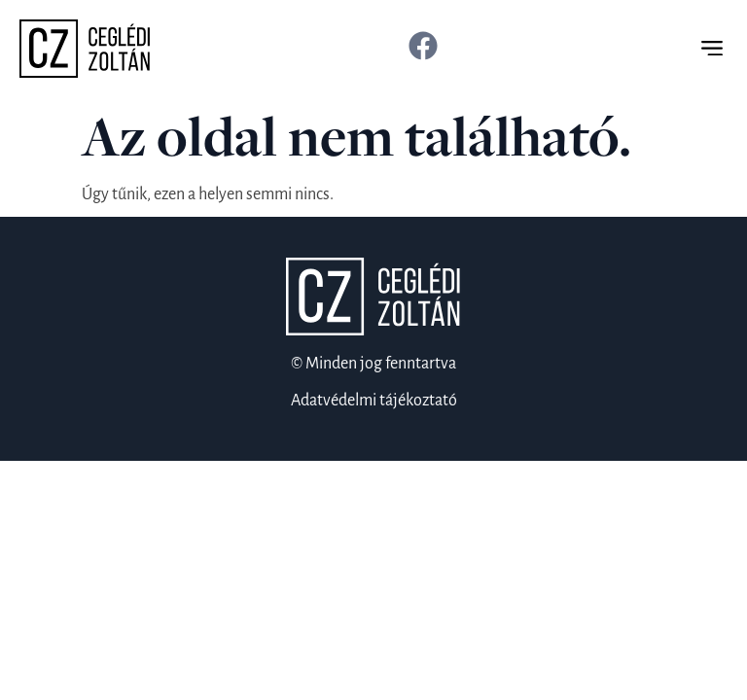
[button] (711, 49)
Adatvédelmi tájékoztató (374, 401)
